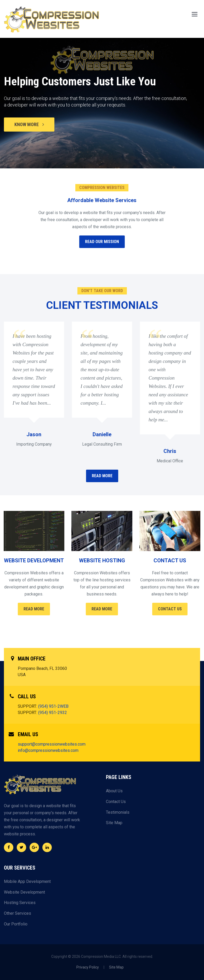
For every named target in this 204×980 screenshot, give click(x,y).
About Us (114, 791)
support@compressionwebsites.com (52, 744)
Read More (34, 609)
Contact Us (170, 609)
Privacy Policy (88, 967)
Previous (10, 111)
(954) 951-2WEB (53, 706)
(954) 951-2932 (53, 713)
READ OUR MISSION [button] (102, 242)
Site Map (114, 823)
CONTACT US (170, 560)
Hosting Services (20, 903)
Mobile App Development (27, 881)
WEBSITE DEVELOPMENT (34, 560)
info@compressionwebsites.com (48, 750)
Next (194, 111)
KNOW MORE (29, 124)
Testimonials (118, 812)
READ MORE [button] (102, 476)
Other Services (18, 913)
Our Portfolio (16, 924)
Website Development (24, 892)
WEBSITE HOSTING (102, 560)
